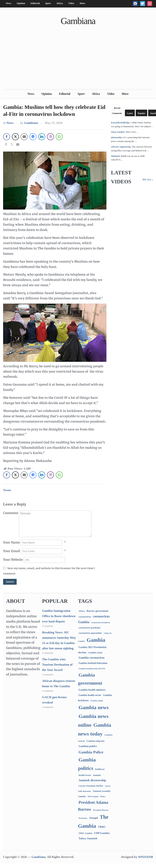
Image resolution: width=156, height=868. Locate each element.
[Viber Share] (50, 137)
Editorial (35, 3)
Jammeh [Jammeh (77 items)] (97, 775)
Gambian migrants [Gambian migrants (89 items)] (96, 741)
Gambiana (78, 21)
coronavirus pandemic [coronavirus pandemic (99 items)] (89, 628)
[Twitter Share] (15, 137)
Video (71, 3)
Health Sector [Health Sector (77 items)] (85, 775)
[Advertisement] (78, 62)
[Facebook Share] (7, 137)
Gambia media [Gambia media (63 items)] (97, 701)
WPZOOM (145, 857)
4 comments (48, 626)
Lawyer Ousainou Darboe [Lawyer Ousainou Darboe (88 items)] (91, 786)
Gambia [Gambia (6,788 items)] (96, 640)
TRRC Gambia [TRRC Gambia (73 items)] (85, 833)
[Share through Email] (24, 137)
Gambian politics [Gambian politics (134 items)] (88, 746)
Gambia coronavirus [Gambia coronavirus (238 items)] (91, 658)
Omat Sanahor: (118, 132)
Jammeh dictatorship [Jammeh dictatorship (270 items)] (92, 780)
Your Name (12, 542)
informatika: (117, 137)
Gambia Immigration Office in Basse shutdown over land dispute (59, 616)
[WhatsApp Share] (59, 137)
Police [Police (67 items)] (103, 796)
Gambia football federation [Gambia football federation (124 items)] (93, 663)
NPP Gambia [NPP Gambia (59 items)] (93, 797)
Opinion (21, 3)
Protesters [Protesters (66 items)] (83, 818)
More (82, 3)
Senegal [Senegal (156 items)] (94, 818)
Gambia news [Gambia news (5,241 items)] (93, 707)
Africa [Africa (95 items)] (82, 611)
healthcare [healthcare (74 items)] (100, 769)
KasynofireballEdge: (121, 123)
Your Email (12, 551)
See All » (148, 180)
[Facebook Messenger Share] (33, 137)
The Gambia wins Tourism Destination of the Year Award (57, 665)
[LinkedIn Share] (42, 137)
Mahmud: (116, 156)
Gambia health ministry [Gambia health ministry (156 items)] (92, 690)
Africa (60, 3)
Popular (141, 113)
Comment (11, 513)
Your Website (13, 560)
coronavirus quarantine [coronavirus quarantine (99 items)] (90, 633)
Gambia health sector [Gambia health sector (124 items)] (90, 695)
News (9, 3)
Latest (130, 113)
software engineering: (121, 147)
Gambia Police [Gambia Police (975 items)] (91, 752)
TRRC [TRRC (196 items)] (102, 827)
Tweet (7, 490)
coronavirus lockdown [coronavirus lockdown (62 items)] (101, 622)
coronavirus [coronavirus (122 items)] (85, 617)
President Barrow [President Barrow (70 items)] (101, 810)
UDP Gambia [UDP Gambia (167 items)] (102, 833)
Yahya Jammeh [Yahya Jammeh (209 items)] (88, 838)
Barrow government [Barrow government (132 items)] (98, 611)
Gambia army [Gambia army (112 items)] (95, 653)
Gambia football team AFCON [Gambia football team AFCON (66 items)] (92, 669)
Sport (48, 3)
